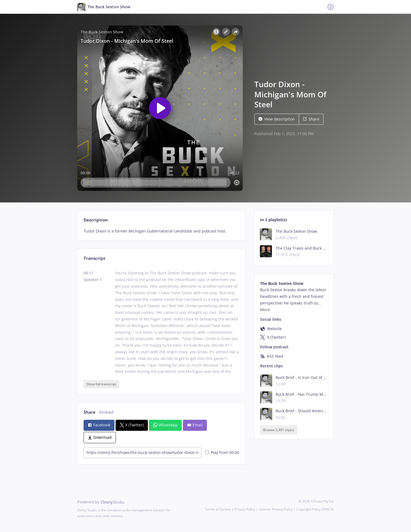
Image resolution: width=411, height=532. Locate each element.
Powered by (101, 502)
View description (277, 119)
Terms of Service (218, 509)
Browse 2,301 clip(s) (279, 430)
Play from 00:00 (222, 452)
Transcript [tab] (94, 258)
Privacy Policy (245, 509)
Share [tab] (90, 412)
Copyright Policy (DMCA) (315, 509)
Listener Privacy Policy (276, 509)
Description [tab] (96, 220)
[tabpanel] (161, 231)
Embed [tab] (106, 412)
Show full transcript (101, 384)
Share (311, 119)
